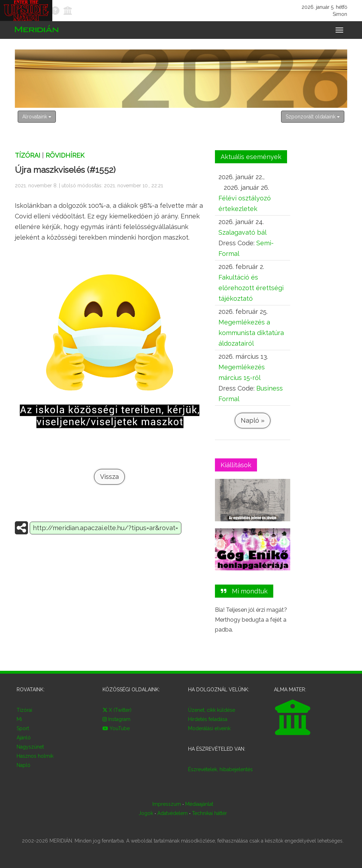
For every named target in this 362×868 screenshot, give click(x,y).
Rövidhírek (65, 155)
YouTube (116, 728)
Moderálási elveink (209, 728)
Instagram (116, 719)
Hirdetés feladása (208, 719)
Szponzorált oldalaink (313, 117)
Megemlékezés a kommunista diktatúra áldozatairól (251, 333)
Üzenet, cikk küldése (212, 710)
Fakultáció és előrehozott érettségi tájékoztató (251, 288)
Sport (23, 728)
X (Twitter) (117, 710)
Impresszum (167, 804)
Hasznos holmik (35, 756)
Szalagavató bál (243, 232)
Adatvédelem (173, 813)
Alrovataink (37, 117)
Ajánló (24, 738)
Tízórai (28, 155)
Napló (24, 765)
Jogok (146, 813)
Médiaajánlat (199, 804)
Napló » (253, 420)
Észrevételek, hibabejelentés (220, 769)
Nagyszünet (30, 747)
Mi (19, 719)
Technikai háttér (209, 813)
